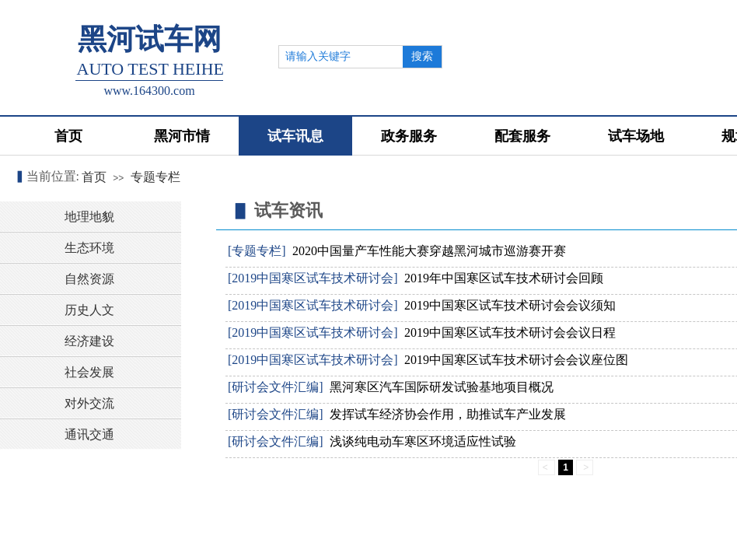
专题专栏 (155, 177)
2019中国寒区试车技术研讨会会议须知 (510, 305)
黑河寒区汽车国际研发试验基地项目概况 (442, 387)
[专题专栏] (257, 251)
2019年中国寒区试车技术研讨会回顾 (504, 278)
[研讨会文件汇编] (276, 387)
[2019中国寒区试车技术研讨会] (313, 278)
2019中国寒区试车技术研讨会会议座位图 (516, 360)
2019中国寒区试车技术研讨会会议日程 (510, 332)
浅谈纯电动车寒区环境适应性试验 (423, 441)
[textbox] (341, 57)
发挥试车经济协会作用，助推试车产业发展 (448, 414)
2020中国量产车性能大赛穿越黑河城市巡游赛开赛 (429, 251)
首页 (94, 177)
